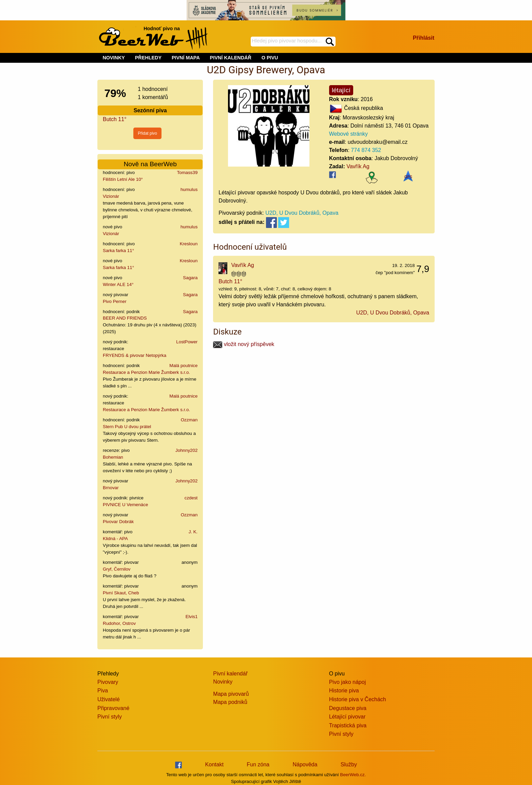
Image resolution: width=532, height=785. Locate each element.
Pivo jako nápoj (348, 682)
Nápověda (305, 764)
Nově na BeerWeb (150, 164)
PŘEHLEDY (148, 58)
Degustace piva (348, 708)
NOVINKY (114, 58)
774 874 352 (366, 150)
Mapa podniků (230, 702)
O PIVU (270, 58)
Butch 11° (115, 119)
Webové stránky (348, 134)
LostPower (187, 342)
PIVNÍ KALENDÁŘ (231, 58)
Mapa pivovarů (231, 694)
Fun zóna (258, 764)
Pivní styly (110, 717)
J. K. (193, 532)
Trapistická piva (348, 725)
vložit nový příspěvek (244, 344)
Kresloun (189, 244)
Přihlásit (424, 38)
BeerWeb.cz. (353, 775)
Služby (349, 764)
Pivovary (108, 682)
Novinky (223, 682)
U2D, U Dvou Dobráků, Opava (302, 213)
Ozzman (189, 420)
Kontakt (214, 764)
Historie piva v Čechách (358, 699)
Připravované (113, 708)
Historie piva (344, 691)
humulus (189, 189)
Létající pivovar (347, 717)
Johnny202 (186, 450)
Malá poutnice (183, 366)
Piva (103, 691)
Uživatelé (109, 699)
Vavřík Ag (358, 166)
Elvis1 (192, 617)
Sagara (190, 278)
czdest (191, 498)
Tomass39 (187, 173)
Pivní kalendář (230, 674)
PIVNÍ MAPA (186, 58)
